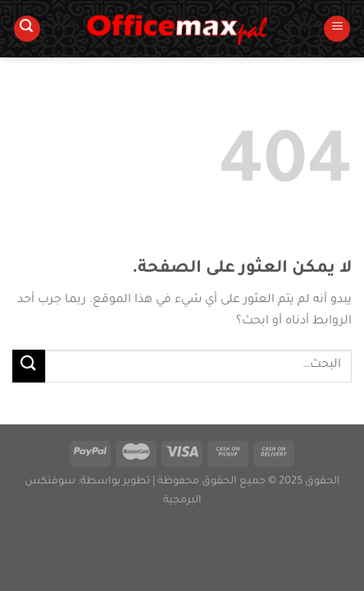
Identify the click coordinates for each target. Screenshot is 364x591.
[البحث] (27, 29)
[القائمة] (337, 29)
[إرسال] (29, 366)
